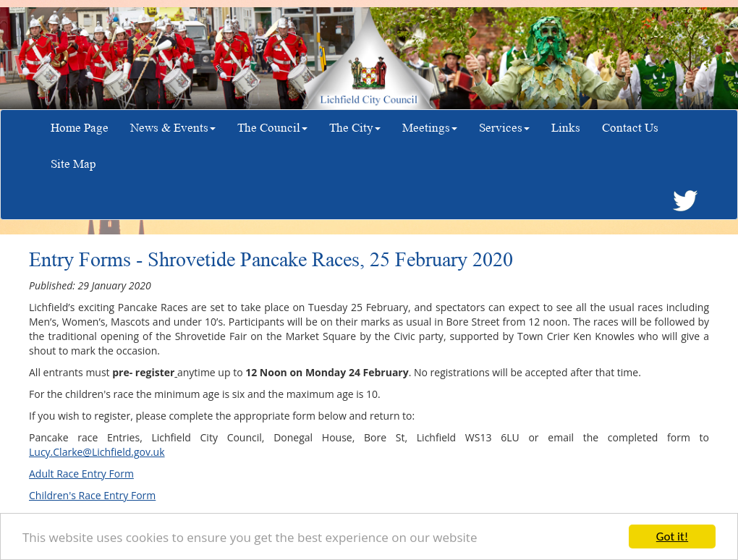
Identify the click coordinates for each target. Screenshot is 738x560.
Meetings (430, 128)
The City (355, 128)
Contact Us (630, 128)
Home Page (80, 128)
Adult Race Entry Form (81, 474)
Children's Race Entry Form (92, 495)
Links (566, 128)
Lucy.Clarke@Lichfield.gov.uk (97, 452)
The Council (272, 128)
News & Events (173, 128)
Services (504, 128)
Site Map (73, 164)
